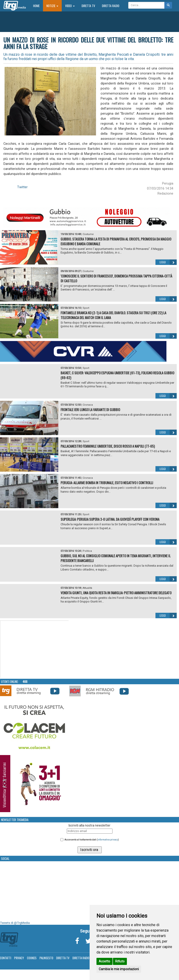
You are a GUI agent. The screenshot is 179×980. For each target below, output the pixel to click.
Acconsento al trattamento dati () (92, 840)
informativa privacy (108, 840)
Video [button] (70, 6)
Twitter (22, 187)
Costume (88, 234)
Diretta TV (88, 6)
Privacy (19, 958)
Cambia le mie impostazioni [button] (119, 969)
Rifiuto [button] (120, 961)
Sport (86, 308)
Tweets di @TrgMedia (15, 923)
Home (38, 6)
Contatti (6, 958)
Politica (87, 551)
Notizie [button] (52, 6)
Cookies (32, 958)
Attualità (87, 588)
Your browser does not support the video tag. (35, 649)
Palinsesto (46, 958)
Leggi (168, 262)
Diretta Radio (111, 6)
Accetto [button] (104, 961)
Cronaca (88, 405)
